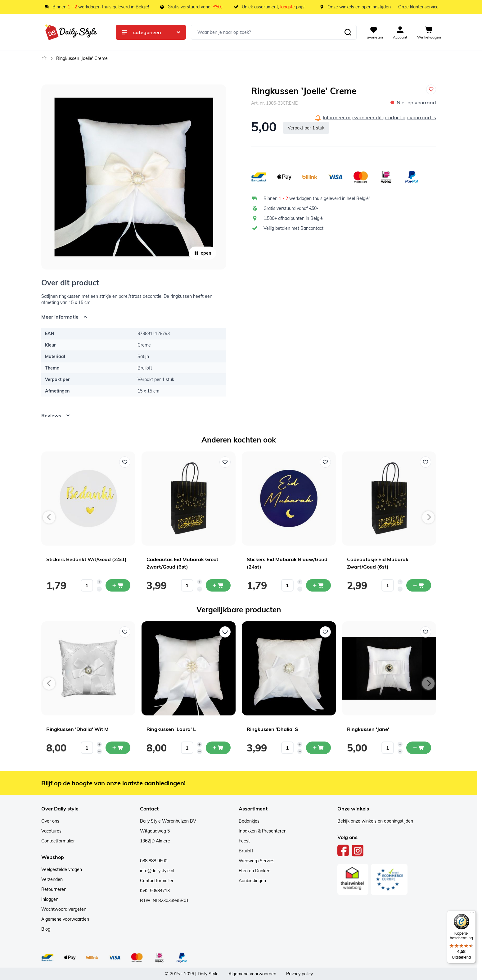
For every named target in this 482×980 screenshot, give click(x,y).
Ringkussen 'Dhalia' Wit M (77, 729)
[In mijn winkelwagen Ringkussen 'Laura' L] (218, 748)
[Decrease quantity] (99, 589)
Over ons (50, 821)
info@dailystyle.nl (157, 871)
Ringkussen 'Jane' (368, 729)
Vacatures (51, 831)
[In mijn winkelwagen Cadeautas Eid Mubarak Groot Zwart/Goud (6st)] (218, 585)
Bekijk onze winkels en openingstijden (375, 821)
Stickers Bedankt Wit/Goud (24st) (86, 559)
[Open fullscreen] (134, 177)
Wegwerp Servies (257, 861)
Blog (46, 929)
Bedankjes (249, 821)
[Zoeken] (348, 32)
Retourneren (54, 889)
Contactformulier (58, 841)
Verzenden (52, 879)
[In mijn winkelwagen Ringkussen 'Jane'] (419, 748)
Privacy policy (300, 974)
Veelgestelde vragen (62, 869)
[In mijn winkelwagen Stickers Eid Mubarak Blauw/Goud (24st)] (318, 585)
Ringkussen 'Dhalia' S (272, 729)
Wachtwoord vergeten (64, 909)
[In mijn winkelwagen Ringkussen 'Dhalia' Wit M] (118, 748)
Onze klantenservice (418, 7)
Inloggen (50, 899)
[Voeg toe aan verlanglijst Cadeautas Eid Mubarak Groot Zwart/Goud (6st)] (225, 462)
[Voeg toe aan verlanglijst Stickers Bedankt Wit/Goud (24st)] (125, 462)
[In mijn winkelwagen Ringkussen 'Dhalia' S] (318, 748)
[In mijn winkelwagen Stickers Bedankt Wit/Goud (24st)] (118, 585)
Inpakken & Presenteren (263, 831)
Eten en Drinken (255, 871)
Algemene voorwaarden (65, 919)
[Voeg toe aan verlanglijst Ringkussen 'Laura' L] (225, 632)
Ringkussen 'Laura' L (171, 729)
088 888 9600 (154, 861)
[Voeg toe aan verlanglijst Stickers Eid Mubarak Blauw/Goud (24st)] (325, 462)
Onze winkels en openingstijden (359, 7)
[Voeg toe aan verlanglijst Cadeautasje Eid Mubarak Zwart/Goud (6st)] (426, 462)
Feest (244, 841)
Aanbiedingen (252, 881)
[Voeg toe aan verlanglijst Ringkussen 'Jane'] (426, 632)
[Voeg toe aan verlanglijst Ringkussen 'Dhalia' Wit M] (125, 632)
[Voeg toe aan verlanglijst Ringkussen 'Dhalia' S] (325, 632)
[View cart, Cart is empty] (429, 32)
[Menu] (472, 914)
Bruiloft (246, 851)
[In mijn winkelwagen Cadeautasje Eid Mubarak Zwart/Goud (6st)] (419, 585)
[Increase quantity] (99, 582)
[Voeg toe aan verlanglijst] (431, 89)
